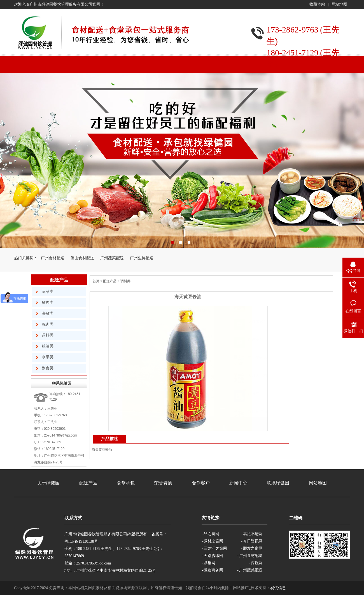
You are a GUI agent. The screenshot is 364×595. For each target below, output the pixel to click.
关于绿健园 (48, 483)
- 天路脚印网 (212, 556)
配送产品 (59, 280)
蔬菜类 (48, 292)
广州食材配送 (53, 258)
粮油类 (48, 346)
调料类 (48, 335)
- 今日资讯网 (252, 541)
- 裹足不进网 (252, 534)
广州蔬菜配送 (112, 258)
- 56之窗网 (210, 534)
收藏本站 (317, 4)
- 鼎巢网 (208, 563)
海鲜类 (48, 313)
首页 (96, 281)
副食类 (48, 368)
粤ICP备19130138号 (81, 541)
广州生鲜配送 (142, 258)
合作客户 (201, 483)
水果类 (48, 357)
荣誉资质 (163, 483)
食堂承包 (126, 483)
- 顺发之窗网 (252, 548)
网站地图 (339, 4)
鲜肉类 (48, 303)
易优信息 (278, 588)
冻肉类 (48, 324)
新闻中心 (238, 483)
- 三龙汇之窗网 (214, 548)
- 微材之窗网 (212, 541)
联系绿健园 (278, 483)
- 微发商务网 (212, 570)
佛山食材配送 (82, 258)
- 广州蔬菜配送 (250, 570)
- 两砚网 (256, 563)
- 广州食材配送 (250, 556)
